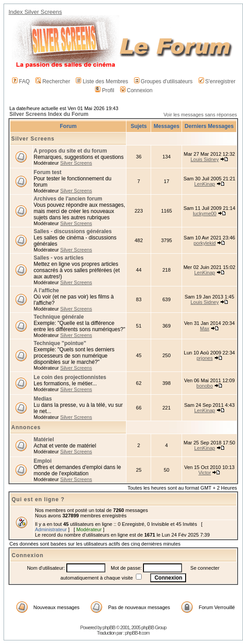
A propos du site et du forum (70, 151)
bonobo (205, 386)
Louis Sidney (205, 159)
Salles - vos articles (59, 258)
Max (205, 328)
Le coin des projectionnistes (70, 377)
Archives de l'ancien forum (68, 199)
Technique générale (59, 317)
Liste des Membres (102, 81)
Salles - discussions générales (73, 231)
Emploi (43, 461)
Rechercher (53, 81)
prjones (204, 358)
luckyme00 (205, 213)
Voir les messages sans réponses (200, 115)
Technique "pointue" (60, 343)
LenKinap (205, 184)
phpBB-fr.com (137, 633)
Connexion (136, 90)
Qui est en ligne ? (38, 499)
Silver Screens (33, 139)
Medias (43, 399)
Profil (104, 90)
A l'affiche (46, 290)
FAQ (21, 81)
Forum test (48, 172)
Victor (204, 473)
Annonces (26, 427)
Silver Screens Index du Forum (49, 114)
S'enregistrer (217, 81)
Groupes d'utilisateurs (163, 81)
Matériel (44, 439)
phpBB (109, 627)
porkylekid (205, 243)
